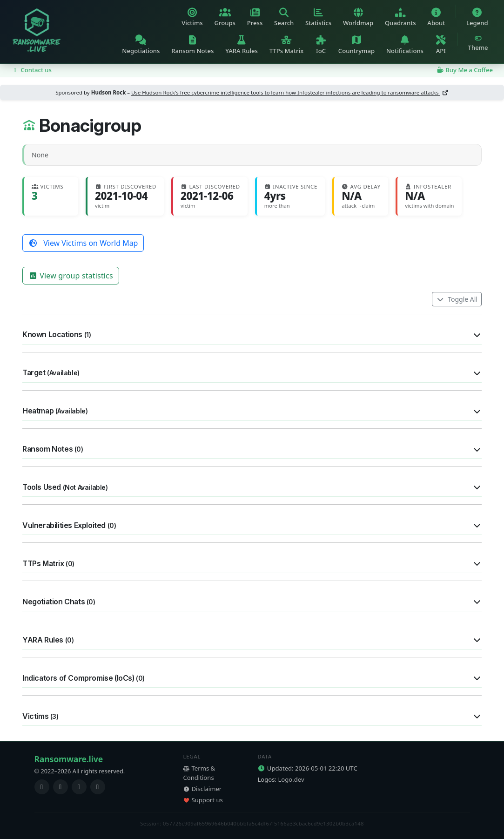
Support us (203, 800)
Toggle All (457, 299)
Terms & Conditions (199, 773)
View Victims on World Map (83, 243)
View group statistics (71, 276)
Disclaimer (202, 789)
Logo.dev (291, 779)
